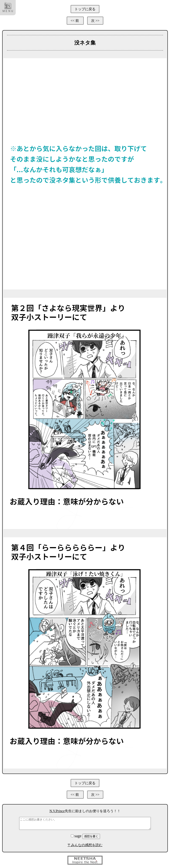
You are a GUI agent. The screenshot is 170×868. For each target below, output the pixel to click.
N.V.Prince (57, 811)
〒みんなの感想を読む (85, 845)
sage (76, 836)
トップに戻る (85, 9)
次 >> (95, 21)
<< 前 (75, 21)
